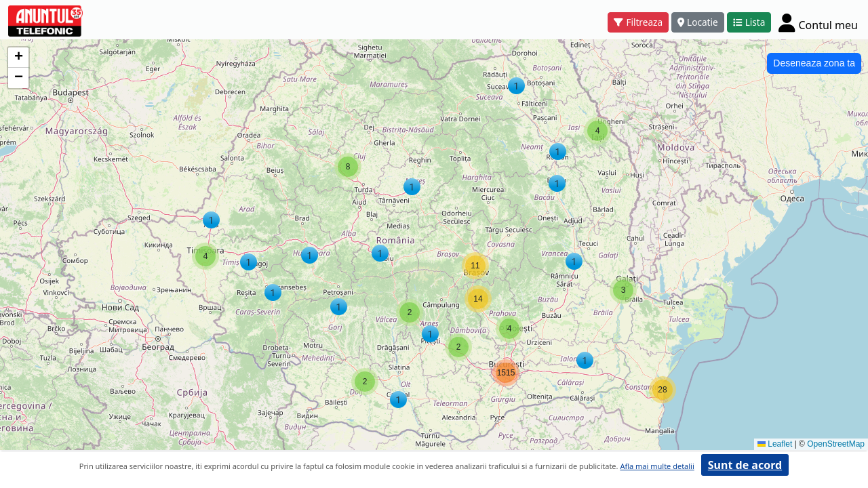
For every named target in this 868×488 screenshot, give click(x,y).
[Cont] (818, 22)
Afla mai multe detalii (657, 466)
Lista (749, 22)
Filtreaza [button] (638, 22)
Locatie (698, 22)
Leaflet (775, 444)
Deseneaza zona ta (814, 63)
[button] (249, 262)
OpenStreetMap (836, 444)
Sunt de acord (745, 465)
